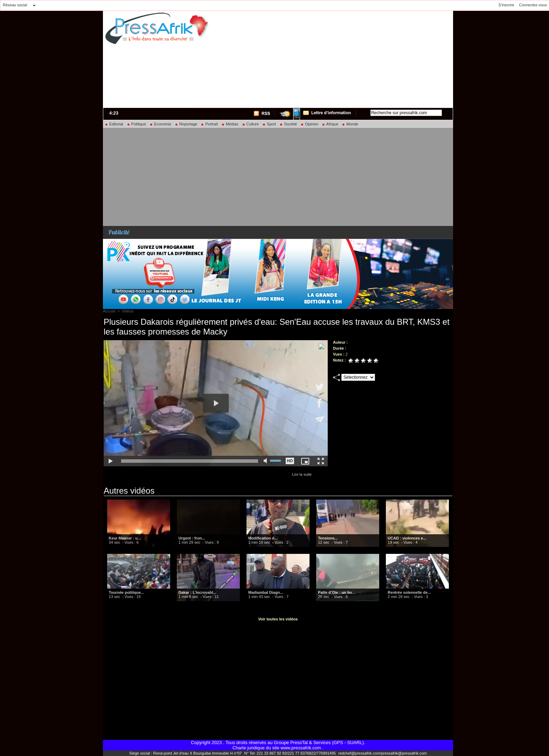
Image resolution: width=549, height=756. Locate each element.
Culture (251, 124)
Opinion (309, 124)
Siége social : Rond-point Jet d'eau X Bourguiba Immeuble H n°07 (186, 753)
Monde (350, 124)
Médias (230, 124)
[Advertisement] (364, 58)
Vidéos (128, 311)
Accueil (109, 311)
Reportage (186, 124)
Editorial (114, 124)
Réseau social (15, 5)
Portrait (209, 124)
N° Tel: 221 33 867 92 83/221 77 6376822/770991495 (290, 753)
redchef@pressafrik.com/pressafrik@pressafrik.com (383, 753)
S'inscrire (506, 5)
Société (288, 124)
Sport (269, 124)
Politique (136, 124)
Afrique (330, 124)
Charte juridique (249, 748)
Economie (160, 124)
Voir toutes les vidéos (278, 619)
